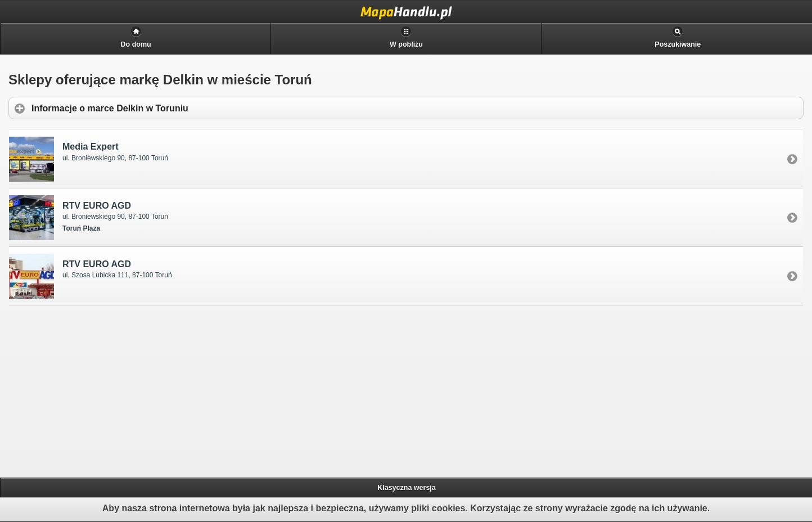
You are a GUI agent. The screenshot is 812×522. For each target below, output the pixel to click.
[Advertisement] (96, 390)
